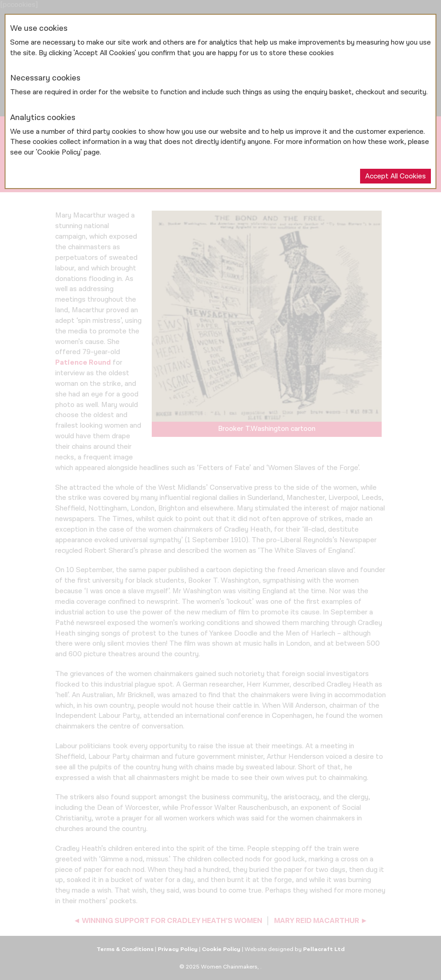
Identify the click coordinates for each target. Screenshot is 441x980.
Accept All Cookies (395, 176)
